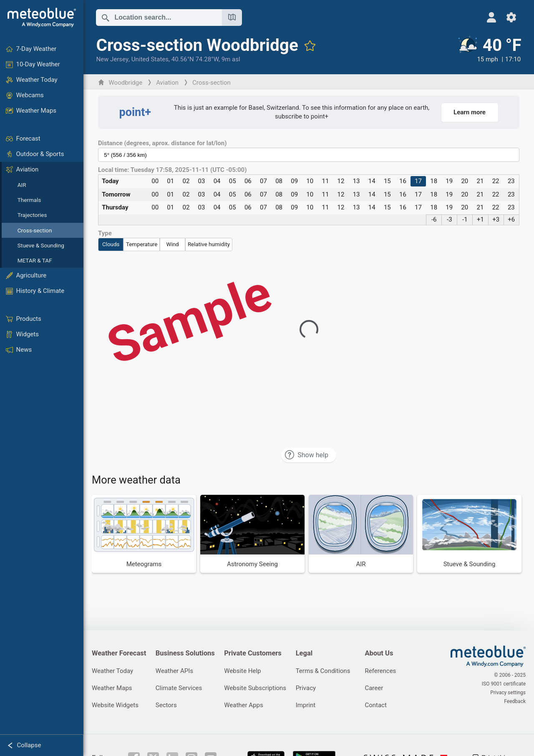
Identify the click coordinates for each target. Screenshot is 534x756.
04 (217, 181)
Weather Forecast (119, 653)
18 (434, 181)
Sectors (166, 705)
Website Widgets (115, 705)
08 (279, 181)
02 (186, 181)
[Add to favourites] (310, 45)
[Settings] (511, 17)
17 (418, 181)
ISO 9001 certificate (504, 684)
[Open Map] (232, 18)
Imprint (306, 705)
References (380, 671)
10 (310, 181)
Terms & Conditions (323, 671)
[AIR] (361, 534)
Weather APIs (174, 671)
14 (372, 181)
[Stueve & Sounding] (469, 534)
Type (105, 233)
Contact (375, 705)
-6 (434, 219)
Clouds (111, 244)
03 (202, 181)
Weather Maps (112, 688)
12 (341, 181)
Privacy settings (508, 693)
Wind (173, 244)
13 (356, 181)
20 (465, 181)
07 (263, 181)
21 (480, 181)
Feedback (515, 701)
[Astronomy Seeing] (252, 534)
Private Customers (253, 653)
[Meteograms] (144, 534)
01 (170, 181)
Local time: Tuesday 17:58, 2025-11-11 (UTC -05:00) (172, 170)
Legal (304, 653)
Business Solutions (185, 653)
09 (294, 181)
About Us (379, 653)
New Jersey (112, 59)
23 (511, 181)
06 (248, 181)
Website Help (242, 671)
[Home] (42, 18)
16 (403, 181)
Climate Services (179, 688)
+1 (480, 219)
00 (155, 181)
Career (374, 688)
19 (449, 181)
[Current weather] (489, 50)
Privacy (306, 688)
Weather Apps (244, 705)
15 (387, 181)
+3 (496, 219)
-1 (465, 219)
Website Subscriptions (255, 688)
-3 (450, 219)
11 (325, 181)
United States (150, 59)
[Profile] (491, 17)
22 (496, 181)
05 (233, 181)
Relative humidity (209, 244)
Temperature (142, 244)
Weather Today (112, 671)
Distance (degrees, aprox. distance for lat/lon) (162, 143)
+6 (511, 219)
